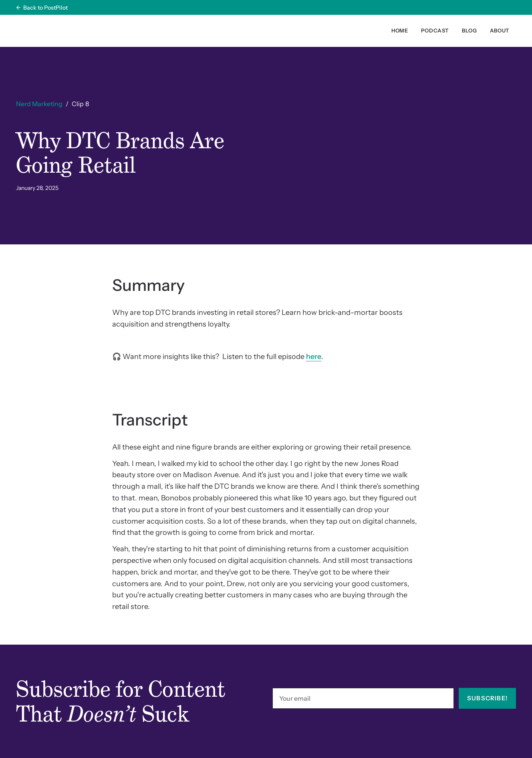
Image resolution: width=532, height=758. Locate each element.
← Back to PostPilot (42, 8)
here (314, 357)
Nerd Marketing (39, 104)
